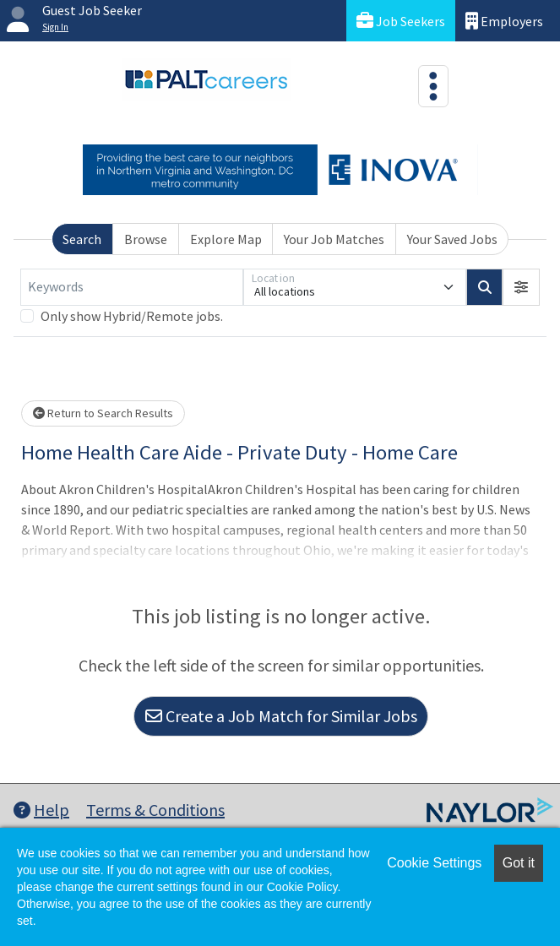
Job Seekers (401, 21)
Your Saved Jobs (452, 239)
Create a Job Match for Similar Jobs (281, 716)
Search (82, 239)
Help (41, 810)
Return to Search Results (103, 413)
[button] (521, 287)
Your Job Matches (334, 239)
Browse (146, 239)
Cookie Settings (434, 863)
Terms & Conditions (155, 810)
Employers (504, 21)
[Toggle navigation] (433, 86)
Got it (519, 863)
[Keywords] (132, 287)
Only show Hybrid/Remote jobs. (132, 316)
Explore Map (226, 239)
